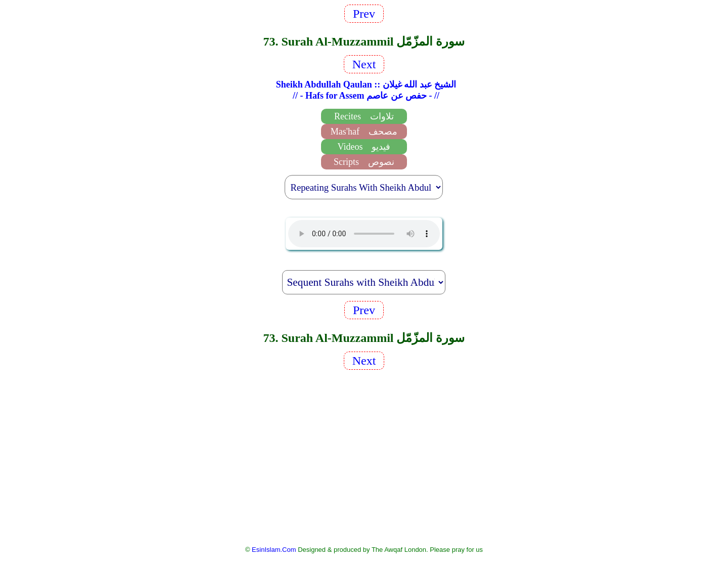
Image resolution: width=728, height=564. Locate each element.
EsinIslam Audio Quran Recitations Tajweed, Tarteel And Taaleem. (364, 234)
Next (364, 64)
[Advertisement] (364, 457)
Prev (364, 14)
